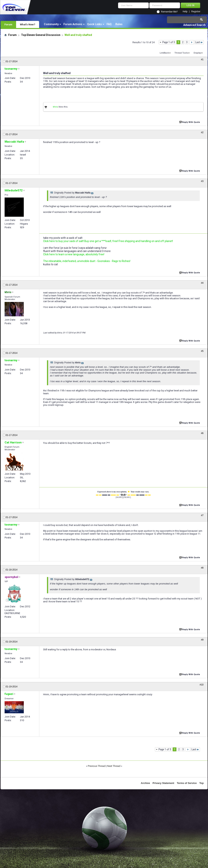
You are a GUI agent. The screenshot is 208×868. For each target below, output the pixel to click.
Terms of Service (187, 783)
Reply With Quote (190, 122)
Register (196, 12)
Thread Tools (181, 53)
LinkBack (164, 53)
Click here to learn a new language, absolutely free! (74, 254)
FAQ (109, 24)
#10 (201, 685)
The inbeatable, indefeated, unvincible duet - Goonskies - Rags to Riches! (87, 261)
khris (55, 107)
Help (185, 12)
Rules (119, 24)
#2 (202, 132)
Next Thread (114, 766)
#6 (202, 433)
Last (199, 42)
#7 (202, 515)
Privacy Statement (163, 783)
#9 (202, 640)
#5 (202, 351)
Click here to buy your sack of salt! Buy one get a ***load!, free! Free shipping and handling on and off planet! (108, 241)
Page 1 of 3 (169, 42)
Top (202, 783)
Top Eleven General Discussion (41, 35)
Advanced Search (194, 25)
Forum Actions (73, 24)
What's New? (28, 24)
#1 (202, 60)
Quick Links (94, 24)
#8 (202, 568)
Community (51, 24)
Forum (8, 24)
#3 (202, 181)
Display (197, 53)
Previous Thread (97, 766)
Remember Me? (169, 12)
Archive (146, 783)
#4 (202, 283)
